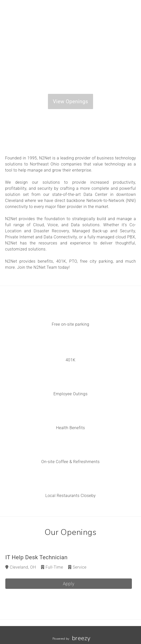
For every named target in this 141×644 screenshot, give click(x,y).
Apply (69, 584)
